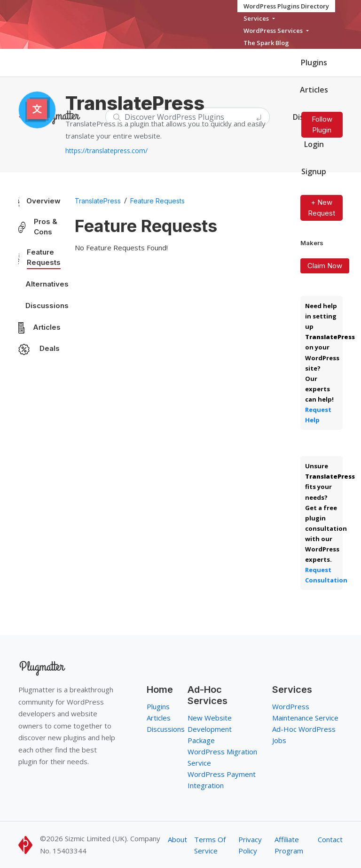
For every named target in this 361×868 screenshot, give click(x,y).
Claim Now (325, 266)
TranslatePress (98, 201)
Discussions (47, 306)
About (177, 839)
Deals (50, 348)
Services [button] (257, 18)
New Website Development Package (210, 729)
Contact (330, 839)
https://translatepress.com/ (106, 151)
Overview (43, 201)
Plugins (314, 62)
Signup (314, 171)
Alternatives (47, 284)
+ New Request (322, 208)
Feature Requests (44, 257)
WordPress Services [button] (274, 31)
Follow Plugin (322, 124)
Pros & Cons (46, 227)
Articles (314, 90)
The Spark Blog (266, 43)
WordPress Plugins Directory (286, 6)
